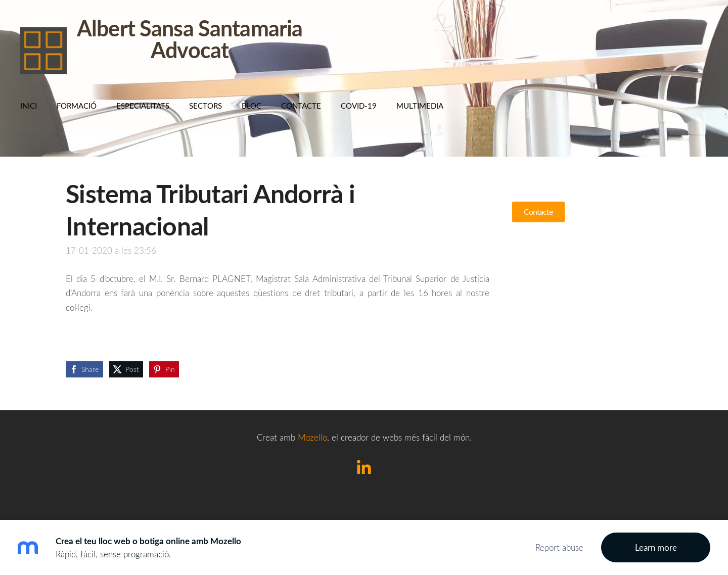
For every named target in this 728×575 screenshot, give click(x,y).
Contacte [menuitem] (301, 106)
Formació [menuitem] (77, 106)
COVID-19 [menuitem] (359, 106)
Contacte (538, 212)
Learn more (656, 547)
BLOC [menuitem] (252, 106)
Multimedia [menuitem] (420, 106)
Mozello (312, 437)
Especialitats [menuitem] (143, 106)
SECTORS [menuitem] (206, 106)
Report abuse (559, 547)
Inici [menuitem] (29, 106)
